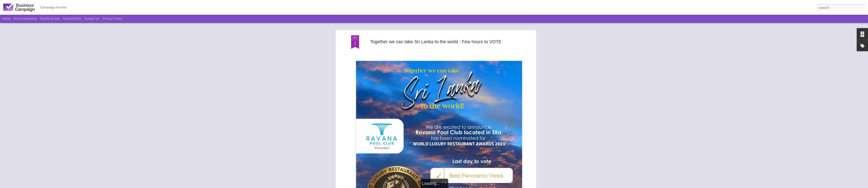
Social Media (72, 19)
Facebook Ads (50, 19)
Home (6, 19)
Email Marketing (25, 19)
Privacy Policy (112, 19)
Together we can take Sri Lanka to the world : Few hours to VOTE (436, 37)
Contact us (92, 19)
